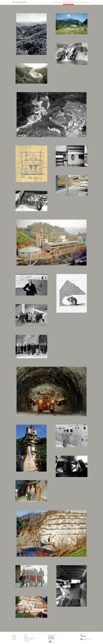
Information (87, 2)
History (55, 2)
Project (60, 2)
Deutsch (14, 640)
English (14, 637)
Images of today (79, 2)
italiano (14, 635)
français (14, 638)
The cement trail (19, 2)
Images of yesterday (68, 2)
